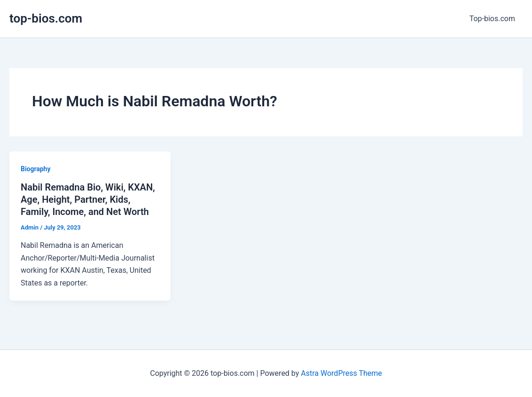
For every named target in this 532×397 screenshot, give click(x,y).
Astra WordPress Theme (341, 373)
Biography (35, 169)
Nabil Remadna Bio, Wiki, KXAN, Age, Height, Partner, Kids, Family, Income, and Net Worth (88, 199)
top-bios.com (46, 18)
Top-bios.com (492, 19)
